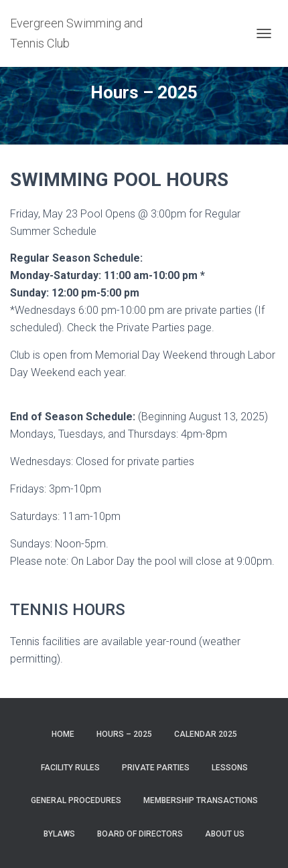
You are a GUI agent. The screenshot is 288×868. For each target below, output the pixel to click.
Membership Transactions (201, 800)
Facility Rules (70, 768)
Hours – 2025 (124, 734)
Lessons (230, 768)
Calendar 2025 (206, 734)
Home (63, 734)
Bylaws (59, 834)
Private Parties (156, 768)
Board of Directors (140, 834)
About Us (225, 834)
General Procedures (76, 800)
